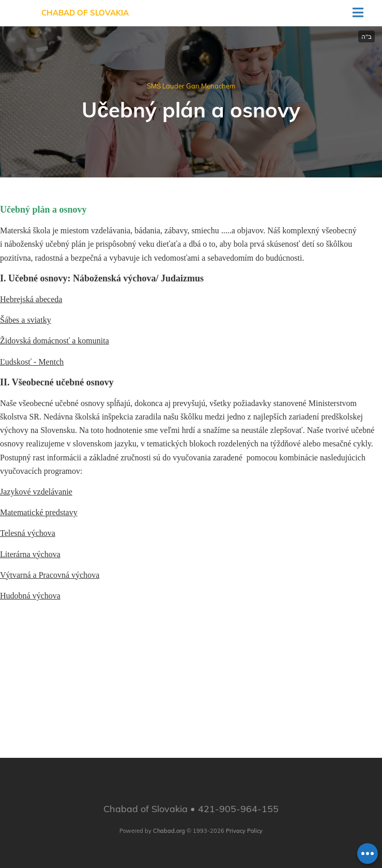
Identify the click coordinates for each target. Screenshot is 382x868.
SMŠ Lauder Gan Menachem (191, 86)
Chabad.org (169, 831)
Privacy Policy (244, 831)
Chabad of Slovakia (85, 13)
